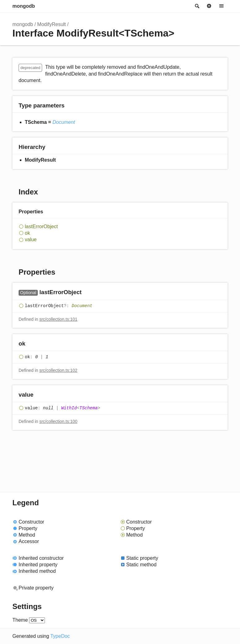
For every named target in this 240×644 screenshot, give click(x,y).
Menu (221, 6)
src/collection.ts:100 (58, 421)
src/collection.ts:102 (58, 370)
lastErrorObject (41, 226)
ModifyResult (51, 24)
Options (209, 6)
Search (197, 6)
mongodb (24, 6)
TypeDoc (60, 636)
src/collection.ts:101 (58, 319)
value (31, 239)
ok (27, 233)
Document (64, 122)
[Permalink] (88, 293)
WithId (69, 408)
